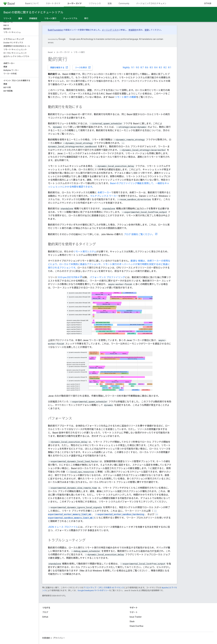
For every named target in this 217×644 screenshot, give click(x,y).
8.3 (160, 67)
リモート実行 (79, 52)
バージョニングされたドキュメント (152, 3)
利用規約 (46, 638)
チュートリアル (70, 18)
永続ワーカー (104, 193)
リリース (7, 18)
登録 (147, 30)
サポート (134, 612)
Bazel (50, 52)
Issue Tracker (136, 617)
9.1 (133, 67)
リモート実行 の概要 (125, 97)
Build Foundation (56, 30)
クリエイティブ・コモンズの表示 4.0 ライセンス (104, 588)
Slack (132, 621)
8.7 (142, 67)
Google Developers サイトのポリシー (93, 590)
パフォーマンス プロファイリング (107, 277)
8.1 (170, 67)
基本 (20, 18)
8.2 (165, 67)
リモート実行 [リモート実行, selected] (50, 18)
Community (124, 3)
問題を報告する (59, 67)
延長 (110, 3)
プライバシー (59, 638)
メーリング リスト (110, 30)
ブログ (45, 612)
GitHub (208, 3)
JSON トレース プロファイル (63, 527)
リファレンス (95, 3)
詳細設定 (33, 18)
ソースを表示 (83, 67)
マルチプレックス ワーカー (104, 196)
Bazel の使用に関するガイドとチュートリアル (33, 12)
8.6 (147, 67)
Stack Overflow (137, 626)
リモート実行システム (85, 252)
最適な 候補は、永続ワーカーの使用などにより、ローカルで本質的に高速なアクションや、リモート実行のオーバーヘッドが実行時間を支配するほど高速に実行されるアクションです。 (109, 264)
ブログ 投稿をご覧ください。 (139, 234)
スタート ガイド (53, 3)
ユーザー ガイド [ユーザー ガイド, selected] (75, 3)
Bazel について (32, 3)
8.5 (151, 67)
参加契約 (132, 30)
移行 (86, 18)
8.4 (156, 67)
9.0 (137, 67)
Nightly (126, 67)
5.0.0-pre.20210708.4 (68, 277)
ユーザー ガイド (63, 52)
